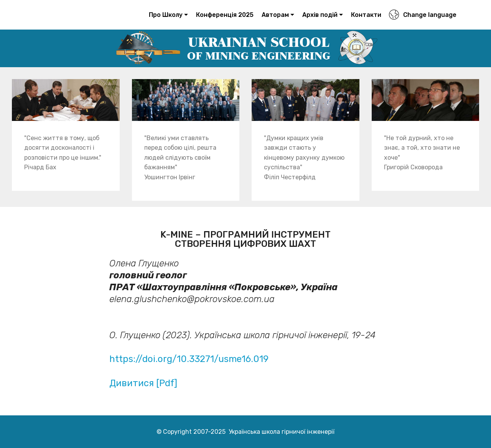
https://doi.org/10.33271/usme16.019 (189, 359)
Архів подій (320, 15)
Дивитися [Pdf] (144, 383)
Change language (423, 15)
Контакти (366, 15)
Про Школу (166, 15)
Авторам (275, 15)
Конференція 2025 (225, 15)
